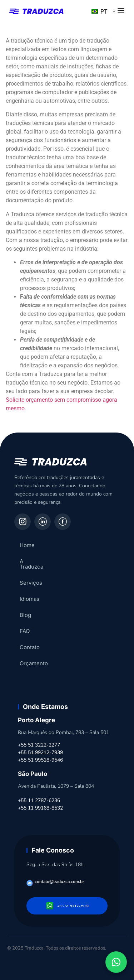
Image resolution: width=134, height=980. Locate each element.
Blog (25, 610)
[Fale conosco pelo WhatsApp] (116, 962)
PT (100, 12)
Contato (30, 642)
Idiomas (29, 593)
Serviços (31, 577)
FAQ (25, 626)
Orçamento (34, 658)
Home (27, 545)
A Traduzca (34, 561)
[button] (121, 11)
